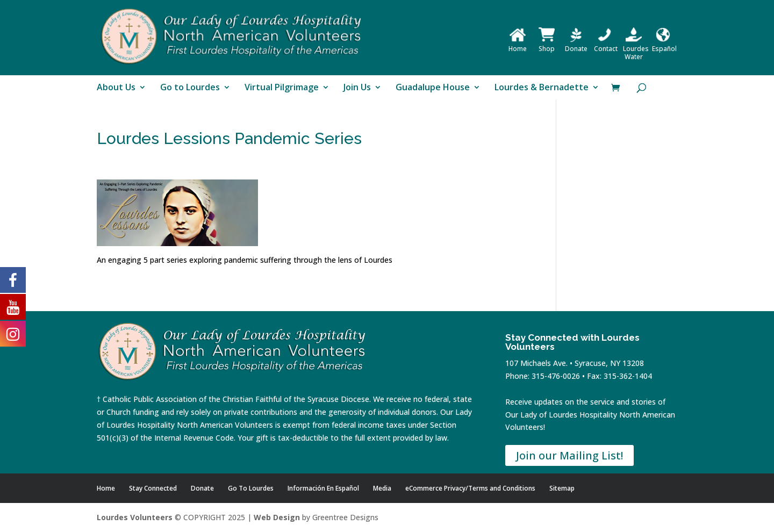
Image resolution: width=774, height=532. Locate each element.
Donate (576, 45)
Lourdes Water (636, 49)
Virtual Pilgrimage (282, 88)
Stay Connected (153, 488)
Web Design (277, 517)
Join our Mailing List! (569, 455)
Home (518, 45)
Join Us (357, 88)
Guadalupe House (433, 88)
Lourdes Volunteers (135, 517)
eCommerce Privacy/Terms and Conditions (470, 488)
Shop (547, 45)
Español (664, 45)
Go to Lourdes (190, 88)
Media (382, 488)
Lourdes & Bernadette (542, 88)
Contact (606, 45)
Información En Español (323, 488)
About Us (116, 88)
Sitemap (562, 488)
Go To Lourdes (251, 488)
